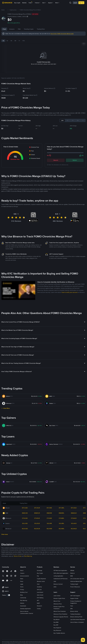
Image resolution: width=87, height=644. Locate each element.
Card (38, 615)
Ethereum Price (58, 635)
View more (5, 565)
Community (23, 629)
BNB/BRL (62, 544)
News (20, 29)
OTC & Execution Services (77, 610)
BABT (38, 634)
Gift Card (39, 620)
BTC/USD (25, 539)
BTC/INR (49, 539)
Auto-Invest (40, 626)
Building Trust (24, 623)
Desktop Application (25, 639)
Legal (22, 615)
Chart (4, 29)
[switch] (8, 626)
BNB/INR (49, 544)
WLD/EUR (37, 560)
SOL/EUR (37, 554)
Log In (75, 3)
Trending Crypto (35, 29)
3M (15, 41)
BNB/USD (25, 544)
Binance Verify (74, 642)
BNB (72, 607)
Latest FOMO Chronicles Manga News (24, 199)
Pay (38, 607)
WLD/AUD (74, 560)
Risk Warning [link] (28, 587)
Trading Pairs (48, 29)
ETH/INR (49, 549)
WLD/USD (25, 560)
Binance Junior (41, 612)
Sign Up (81, 3)
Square (51, 3)
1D (3, 41)
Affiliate (72, 601)
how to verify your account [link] (70, 323)
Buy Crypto (17, 3)
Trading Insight (74, 615)
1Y (19, 41)
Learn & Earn (57, 627)
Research (39, 637)
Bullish (75, 158)
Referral (72, 604)
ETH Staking (40, 629)
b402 (55, 618)
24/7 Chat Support (75, 627)
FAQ (26, 29)
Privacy (22, 620)
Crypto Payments (41, 610)
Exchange (40, 601)
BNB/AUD (74, 544)
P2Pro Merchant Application (61, 604)
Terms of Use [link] (18, 587)
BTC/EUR (37, 539)
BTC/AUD (74, 539)
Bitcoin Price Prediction (60, 642)
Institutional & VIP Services (61, 610)
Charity (39, 639)
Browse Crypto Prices (59, 629)
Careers (22, 604)
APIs (71, 639)
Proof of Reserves (75, 618)
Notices (22, 634)
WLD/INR (49, 560)
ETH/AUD (74, 549)
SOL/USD (25, 554)
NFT (38, 631)
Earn (44, 3)
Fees (72, 637)
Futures (38, 3)
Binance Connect (58, 615)
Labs (55, 612)
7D (7, 41)
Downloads (23, 637)
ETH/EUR (37, 549)
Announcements (25, 607)
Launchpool (40, 623)
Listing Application (58, 607)
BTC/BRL (62, 539)
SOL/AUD (74, 554)
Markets (24, 3)
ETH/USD (25, 549)
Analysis (12, 29)
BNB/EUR (37, 544)
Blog (21, 626)
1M (11, 41)
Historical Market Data (76, 612)
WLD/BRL (62, 560)
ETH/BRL (62, 549)
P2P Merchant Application (60, 601)
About (22, 601)
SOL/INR (49, 554)
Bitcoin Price (57, 632)
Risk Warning (24, 631)
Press (22, 612)
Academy (39, 618)
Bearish (56, 158)
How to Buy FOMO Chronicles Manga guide (62, 34)
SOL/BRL (62, 554)
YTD (23, 41)
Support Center (74, 629)
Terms (22, 618)
